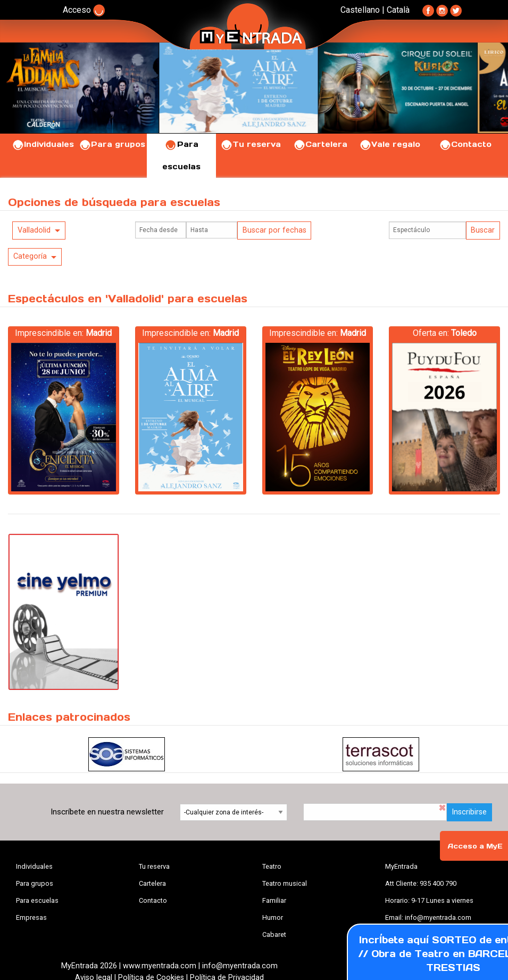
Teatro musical (285, 883)
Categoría (30, 256)
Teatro (272, 866)
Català (398, 10)
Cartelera (320, 144)
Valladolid (34, 230)
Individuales (43, 144)
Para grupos (112, 144)
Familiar (274, 900)
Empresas (31, 917)
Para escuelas (37, 900)
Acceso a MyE (475, 846)
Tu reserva (251, 144)
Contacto (465, 144)
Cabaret (274, 934)
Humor (273, 917)
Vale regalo (390, 144)
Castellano (360, 10)
